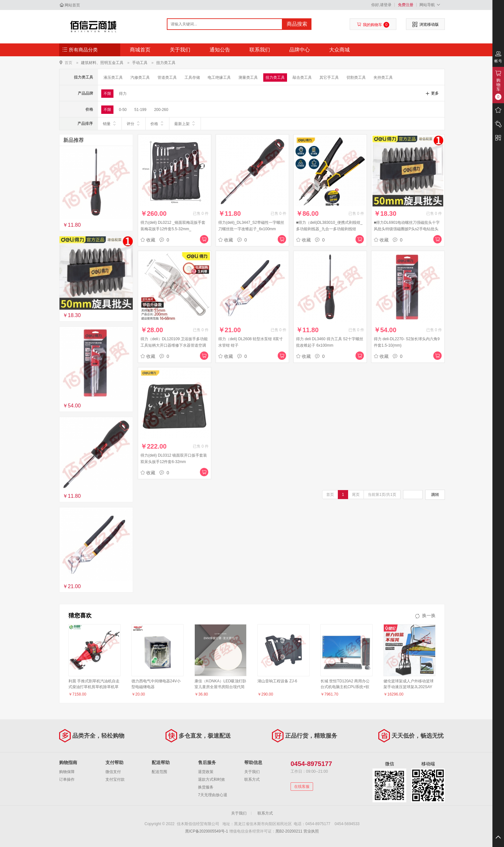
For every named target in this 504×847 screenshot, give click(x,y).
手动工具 (140, 63)
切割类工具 (356, 77)
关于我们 (180, 50)
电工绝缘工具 (219, 77)
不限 (107, 94)
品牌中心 (300, 50)
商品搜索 (297, 24)
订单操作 (67, 779)
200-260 (161, 110)
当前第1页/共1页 (382, 495)
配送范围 (159, 772)
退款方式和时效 (212, 779)
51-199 (140, 110)
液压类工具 (113, 77)
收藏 (148, 240)
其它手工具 (329, 77)
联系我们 (260, 50)
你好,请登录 (381, 5)
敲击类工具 (302, 77)
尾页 (356, 495)
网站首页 (72, 5)
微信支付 (113, 772)
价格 (157, 123)
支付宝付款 (115, 779)
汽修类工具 (140, 77)
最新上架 (185, 123)
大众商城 (339, 50)
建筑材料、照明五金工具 (102, 63)
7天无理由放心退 (213, 795)
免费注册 (406, 5)
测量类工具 (248, 77)
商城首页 (140, 50)
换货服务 (206, 787)
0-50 (123, 110)
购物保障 (67, 772)
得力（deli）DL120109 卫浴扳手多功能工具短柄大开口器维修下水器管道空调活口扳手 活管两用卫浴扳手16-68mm (174, 345)
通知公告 (220, 50)
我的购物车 (373, 25)
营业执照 (311, 831)
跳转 (435, 495)
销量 (110, 123)
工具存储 (192, 77)
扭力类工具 (166, 63)
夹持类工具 (383, 77)
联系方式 (252, 779)
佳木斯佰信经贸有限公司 (93, 26)
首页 (68, 63)
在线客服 (302, 787)
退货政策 (206, 772)
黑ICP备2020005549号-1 (207, 831)
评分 (134, 123)
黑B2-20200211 (289, 831)
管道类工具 (167, 77)
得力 (123, 94)
